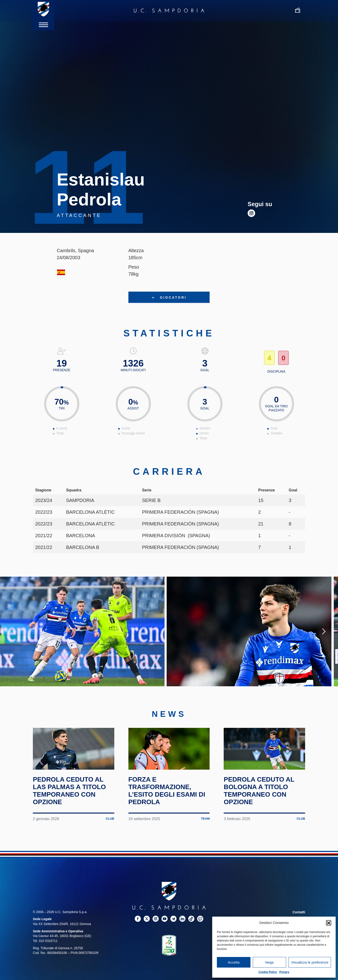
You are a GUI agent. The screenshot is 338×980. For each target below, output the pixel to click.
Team (205, 836)
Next (324, 636)
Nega (269, 962)
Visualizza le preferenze (310, 962)
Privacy (284, 972)
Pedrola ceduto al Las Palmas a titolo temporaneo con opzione (73, 808)
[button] (329, 923)
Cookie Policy (268, 972)
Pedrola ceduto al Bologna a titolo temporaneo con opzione (262, 808)
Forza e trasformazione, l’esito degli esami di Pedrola (166, 808)
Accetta (234, 962)
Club (110, 836)
